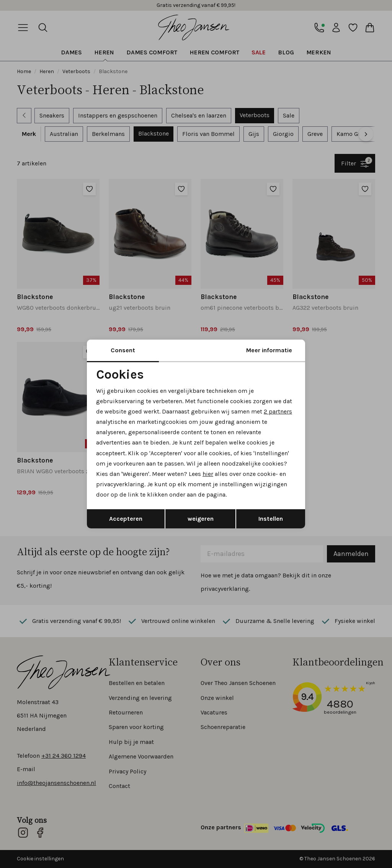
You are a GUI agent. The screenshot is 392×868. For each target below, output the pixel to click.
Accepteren (126, 519)
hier (208, 474)
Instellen (271, 519)
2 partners (278, 411)
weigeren (201, 519)
